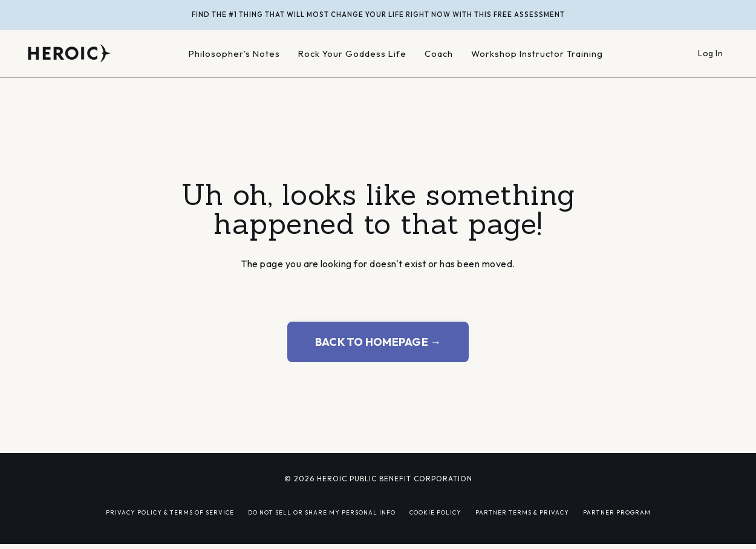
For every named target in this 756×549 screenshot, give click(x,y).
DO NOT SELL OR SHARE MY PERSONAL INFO (322, 512)
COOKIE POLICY (435, 512)
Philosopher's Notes (234, 54)
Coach (439, 54)
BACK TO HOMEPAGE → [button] (378, 342)
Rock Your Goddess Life (352, 54)
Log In (710, 53)
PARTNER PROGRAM (617, 512)
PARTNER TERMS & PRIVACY (522, 512)
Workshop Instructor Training (537, 54)
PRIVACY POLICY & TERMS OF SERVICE (170, 512)
